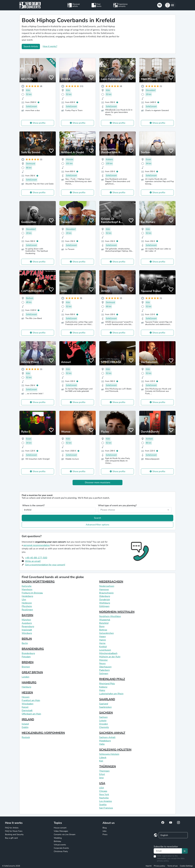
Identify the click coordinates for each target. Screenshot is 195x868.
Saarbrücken (105, 707)
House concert (60, 828)
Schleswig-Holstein (109, 754)
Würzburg (27, 633)
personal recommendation (37, 545)
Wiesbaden (28, 704)
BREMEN (28, 662)
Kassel (25, 707)
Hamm (103, 640)
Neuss (102, 663)
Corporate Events (61, 848)
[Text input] (168, 851)
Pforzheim (27, 606)
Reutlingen (27, 610)
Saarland (104, 704)
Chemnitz (104, 727)
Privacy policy (159, 866)
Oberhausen (105, 667)
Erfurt (102, 774)
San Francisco (106, 808)
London (25, 677)
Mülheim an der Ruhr (110, 657)
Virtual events (60, 845)
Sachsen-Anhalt (107, 737)
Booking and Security (14, 834)
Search (97, 518)
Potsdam (26, 657)
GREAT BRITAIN (32, 672)
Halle (102, 744)
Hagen (102, 637)
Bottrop (103, 630)
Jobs (105, 831)
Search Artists (31, 46)
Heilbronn (27, 603)
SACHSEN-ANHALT (112, 733)
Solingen (104, 674)
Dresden (104, 724)
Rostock (26, 737)
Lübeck (103, 758)
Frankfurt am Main (31, 700)
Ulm (24, 600)
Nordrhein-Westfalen (110, 616)
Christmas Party (61, 851)
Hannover (104, 589)
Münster (103, 660)
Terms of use (173, 866)
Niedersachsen (107, 586)
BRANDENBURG (33, 649)
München (26, 620)
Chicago (103, 791)
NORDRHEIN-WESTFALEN (117, 612)
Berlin (25, 643)
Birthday (57, 841)
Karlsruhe (27, 586)
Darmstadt (27, 710)
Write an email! (33, 561)
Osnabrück (105, 600)
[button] (170, 5)
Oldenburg (105, 596)
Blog (105, 828)
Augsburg (27, 623)
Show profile (39, 123)
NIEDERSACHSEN (111, 582)
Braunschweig (106, 593)
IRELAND (28, 719)
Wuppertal (105, 620)
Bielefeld (104, 623)
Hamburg (26, 687)
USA (102, 783)
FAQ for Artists (12, 828)
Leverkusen (105, 650)
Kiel (101, 761)
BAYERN (27, 615)
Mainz (102, 690)
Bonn (102, 626)
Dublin (25, 727)
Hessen (26, 697)
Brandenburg (28, 653)
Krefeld (103, 647)
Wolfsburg (105, 603)
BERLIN (27, 639)
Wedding (58, 838)
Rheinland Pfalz (107, 684)
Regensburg (28, 626)
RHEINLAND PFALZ (112, 679)
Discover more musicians (98, 483)
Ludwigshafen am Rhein (111, 694)
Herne (102, 643)
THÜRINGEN (108, 766)
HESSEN (27, 692)
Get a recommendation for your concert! (45, 565)
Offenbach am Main (31, 714)
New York (104, 794)
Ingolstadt (27, 630)
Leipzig (103, 721)
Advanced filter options (97, 525)
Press (105, 834)
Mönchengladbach (108, 653)
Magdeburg (105, 741)
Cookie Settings (186, 866)
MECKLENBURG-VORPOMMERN (43, 733)
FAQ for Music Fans (14, 831)
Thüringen (104, 771)
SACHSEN (106, 713)
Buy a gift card (11, 838)
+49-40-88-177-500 (36, 558)
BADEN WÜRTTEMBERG (38, 582)
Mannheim (27, 589)
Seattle (103, 805)
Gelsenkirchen (106, 633)
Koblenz (103, 687)
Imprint (149, 866)
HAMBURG (29, 682)
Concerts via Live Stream (65, 834)
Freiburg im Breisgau (32, 593)
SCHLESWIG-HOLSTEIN (115, 750)
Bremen (26, 667)
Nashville (104, 798)
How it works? (50, 46)
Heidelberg (27, 596)
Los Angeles (106, 801)
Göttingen (104, 606)
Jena (101, 778)
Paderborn (104, 670)
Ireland (25, 724)
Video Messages (61, 831)
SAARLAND (107, 699)
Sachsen (103, 717)
